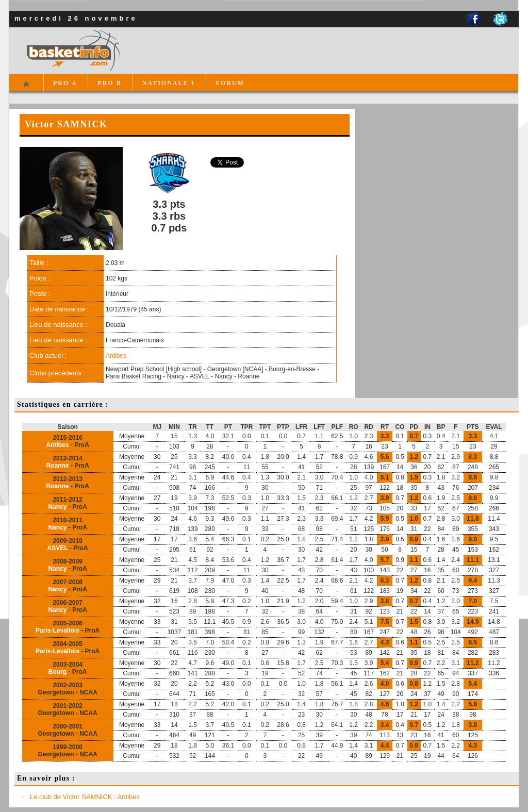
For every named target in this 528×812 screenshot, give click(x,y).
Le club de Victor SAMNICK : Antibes (85, 797)
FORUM (230, 83)
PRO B (109, 83)
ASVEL (58, 548)
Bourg (57, 672)
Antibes (116, 356)
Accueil (26, 88)
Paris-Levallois (57, 631)
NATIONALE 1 (169, 83)
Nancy (57, 507)
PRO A (65, 83)
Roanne (57, 466)
